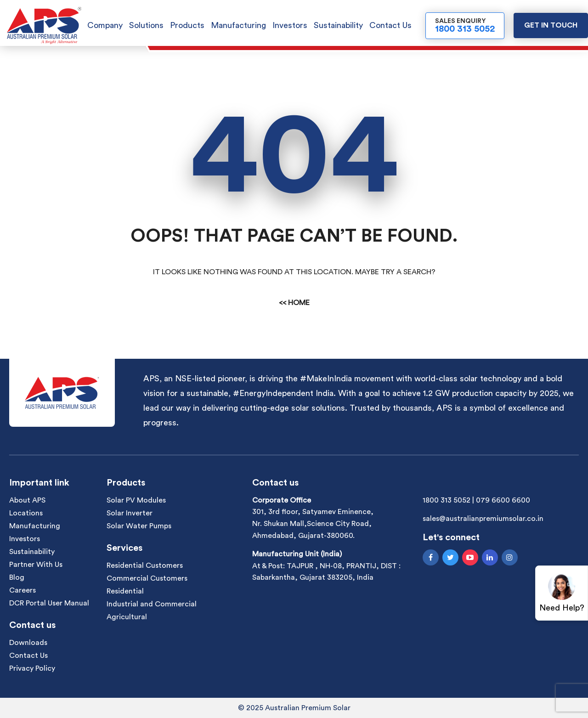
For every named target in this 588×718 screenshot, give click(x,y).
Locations (26, 513)
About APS (27, 500)
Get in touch (551, 25)
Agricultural (127, 617)
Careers (23, 590)
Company (105, 25)
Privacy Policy (32, 668)
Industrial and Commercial (152, 604)
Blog (17, 577)
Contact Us (390, 25)
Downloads (28, 643)
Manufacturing (238, 25)
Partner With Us (36, 565)
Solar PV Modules (136, 500)
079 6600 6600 (503, 500)
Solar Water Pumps (139, 526)
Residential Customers (145, 565)
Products (187, 25)
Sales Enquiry (465, 26)
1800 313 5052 (447, 500)
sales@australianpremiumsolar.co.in (483, 519)
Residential (125, 591)
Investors (290, 25)
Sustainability (338, 25)
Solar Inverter (130, 513)
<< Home (294, 303)
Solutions (146, 25)
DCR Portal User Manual (49, 603)
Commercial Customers (147, 578)
